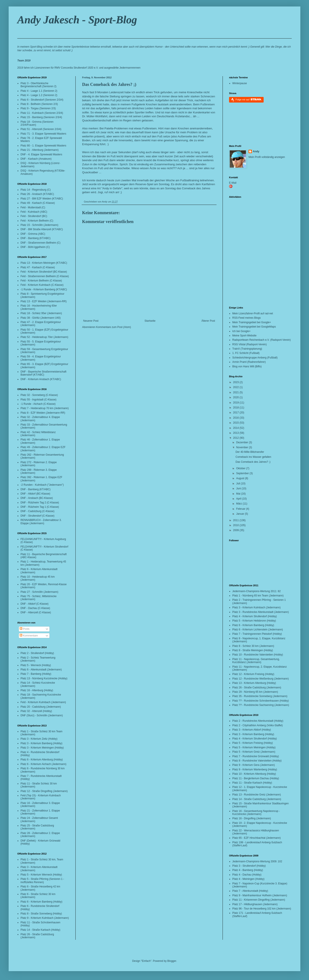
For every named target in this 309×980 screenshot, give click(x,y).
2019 (236, 403)
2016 (236, 418)
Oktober (241, 468)
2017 (236, 413)
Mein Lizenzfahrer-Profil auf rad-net (253, 313)
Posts (25, 629)
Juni (239, 488)
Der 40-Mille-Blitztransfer (250, 452)
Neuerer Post (91, 321)
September (243, 473)
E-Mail (233, 183)
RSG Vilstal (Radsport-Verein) (249, 344)
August (241, 478)
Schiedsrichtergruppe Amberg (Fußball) (255, 358)
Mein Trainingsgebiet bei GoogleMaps (254, 327)
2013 (236, 433)
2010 (236, 525)
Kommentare (29, 636)
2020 (236, 397)
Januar (241, 514)
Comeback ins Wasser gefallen (253, 457)
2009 (236, 530)
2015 (236, 423)
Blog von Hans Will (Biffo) (247, 366)
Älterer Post (208, 321)
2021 (236, 392)
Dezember (243, 442)
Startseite (150, 321)
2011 (236, 520)
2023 (236, 382)
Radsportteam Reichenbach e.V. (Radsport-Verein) (261, 340)
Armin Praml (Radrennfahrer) (249, 362)
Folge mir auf (248, 99)
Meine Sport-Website (244, 336)
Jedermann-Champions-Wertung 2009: (255, 861)
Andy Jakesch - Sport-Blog (77, 20)
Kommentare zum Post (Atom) (114, 327)
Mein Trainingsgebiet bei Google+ (252, 322)
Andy (256, 151)
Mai (239, 494)
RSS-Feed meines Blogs (246, 318)
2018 (236, 408)
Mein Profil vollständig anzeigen (267, 157)
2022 (236, 387)
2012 (236, 438)
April (239, 499)
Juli (238, 484)
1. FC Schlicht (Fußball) (246, 353)
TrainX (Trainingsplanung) (247, 349)
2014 (236, 428)
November (243, 447)
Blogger (172, 961)
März (239, 504)
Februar (241, 509)
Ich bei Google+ (241, 331)
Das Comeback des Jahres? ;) (109, 84)
